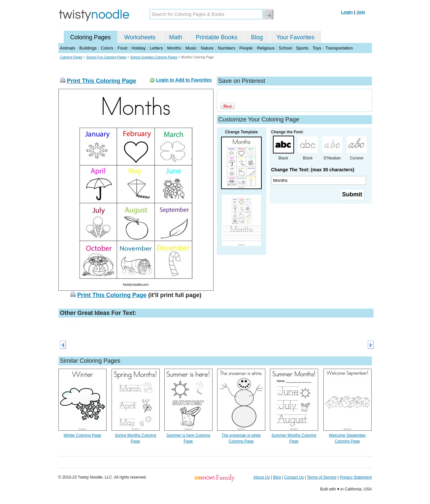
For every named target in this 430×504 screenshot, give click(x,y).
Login (347, 12)
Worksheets (140, 37)
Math (176, 37)
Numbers (227, 48)
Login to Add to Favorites (184, 80)
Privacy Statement (356, 477)
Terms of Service (322, 477)
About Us (262, 477)
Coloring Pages (91, 37)
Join (361, 12)
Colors (107, 48)
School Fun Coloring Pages (106, 57)
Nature (207, 48)
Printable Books (216, 37)
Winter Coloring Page (82, 435)
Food (122, 48)
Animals (68, 48)
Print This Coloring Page (102, 81)
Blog (257, 37)
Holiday (138, 48)
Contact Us (294, 477)
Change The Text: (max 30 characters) (313, 170)
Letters (156, 48)
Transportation (339, 48)
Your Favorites (295, 37)
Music (191, 48)
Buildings (88, 48)
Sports (302, 48)
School (285, 48)
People (246, 48)
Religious (265, 48)
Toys (317, 48)
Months (174, 48)
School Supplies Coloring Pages (154, 57)
